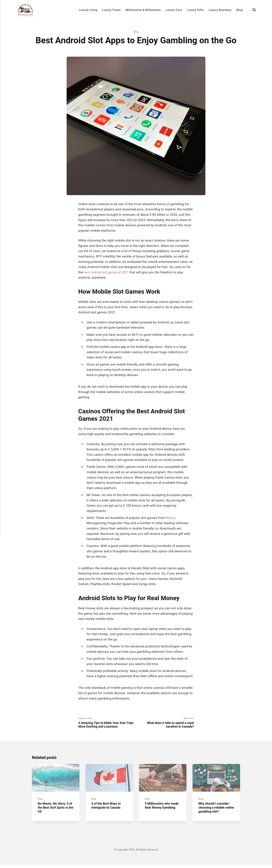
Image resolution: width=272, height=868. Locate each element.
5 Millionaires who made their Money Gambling (158, 811)
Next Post (165, 724)
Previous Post (107, 724)
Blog (240, 10)
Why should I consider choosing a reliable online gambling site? (215, 811)
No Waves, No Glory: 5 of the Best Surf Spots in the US (54, 811)
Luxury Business (220, 10)
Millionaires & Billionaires (143, 10)
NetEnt (171, 518)
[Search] (254, 10)
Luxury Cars (174, 10)
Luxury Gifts (195, 10)
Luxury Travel (112, 10)
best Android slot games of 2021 (108, 272)
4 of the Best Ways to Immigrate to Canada (107, 809)
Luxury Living (88, 10)
